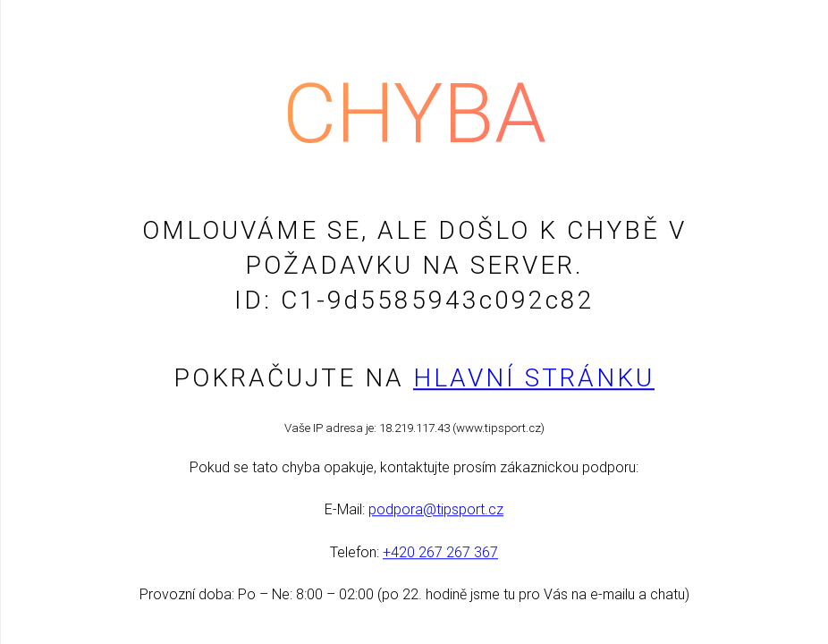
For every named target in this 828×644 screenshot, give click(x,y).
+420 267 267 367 (440, 552)
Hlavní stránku (534, 378)
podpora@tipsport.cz (436, 510)
